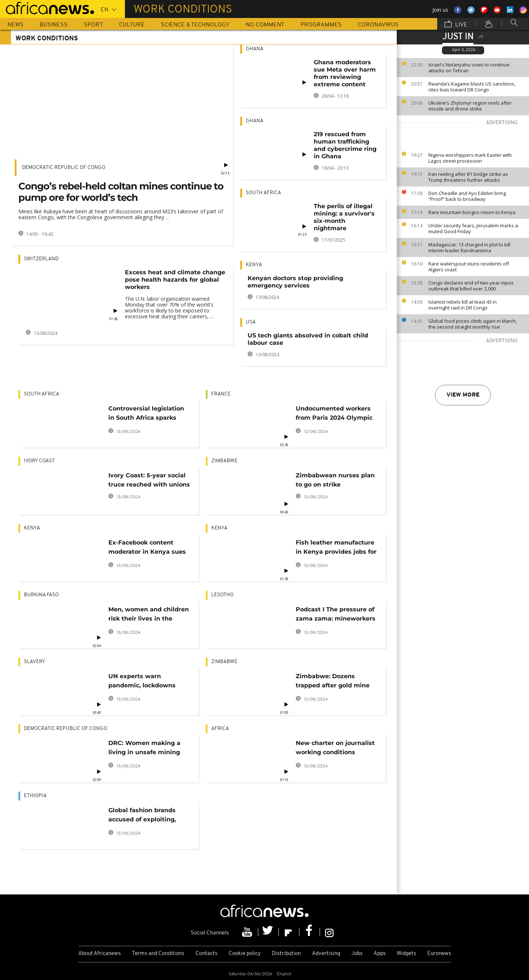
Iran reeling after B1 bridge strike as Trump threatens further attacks (468, 177)
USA (251, 322)
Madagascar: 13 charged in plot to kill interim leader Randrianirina (469, 247)
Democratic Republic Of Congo (64, 168)
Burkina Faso (41, 595)
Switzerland (41, 259)
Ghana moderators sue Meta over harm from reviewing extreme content (345, 73)
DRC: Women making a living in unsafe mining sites (144, 749)
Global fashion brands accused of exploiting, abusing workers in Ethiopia (142, 816)
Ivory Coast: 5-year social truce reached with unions (149, 480)
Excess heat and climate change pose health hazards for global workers (175, 280)
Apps (380, 954)
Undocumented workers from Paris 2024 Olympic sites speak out (334, 414)
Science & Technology (195, 25)
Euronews (439, 954)
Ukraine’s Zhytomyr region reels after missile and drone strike (470, 106)
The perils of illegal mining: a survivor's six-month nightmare (344, 217)
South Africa (263, 193)
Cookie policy (245, 954)
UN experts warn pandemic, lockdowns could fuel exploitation (143, 682)
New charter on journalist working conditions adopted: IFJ (335, 749)
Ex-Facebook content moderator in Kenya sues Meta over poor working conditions (147, 548)
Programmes (321, 25)
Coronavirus (378, 25)
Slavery (35, 662)
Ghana (255, 49)
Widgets (406, 954)
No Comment (265, 25)
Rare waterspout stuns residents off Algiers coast (469, 267)
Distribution (286, 954)
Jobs (357, 954)
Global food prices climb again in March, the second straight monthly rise (473, 324)
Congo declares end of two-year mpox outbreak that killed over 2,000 (471, 286)
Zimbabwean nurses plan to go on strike (335, 480)
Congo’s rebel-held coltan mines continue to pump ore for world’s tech (121, 192)
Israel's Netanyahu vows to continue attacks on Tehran (469, 68)
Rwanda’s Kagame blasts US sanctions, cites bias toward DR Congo (472, 87)
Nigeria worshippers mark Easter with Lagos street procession (470, 158)
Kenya (254, 265)
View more (463, 395)
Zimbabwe (224, 461)
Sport (93, 25)
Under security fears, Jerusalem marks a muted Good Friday (473, 228)
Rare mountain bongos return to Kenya (472, 212)
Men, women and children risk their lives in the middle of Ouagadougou (149, 615)
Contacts (206, 954)
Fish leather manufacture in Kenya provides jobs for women (336, 548)
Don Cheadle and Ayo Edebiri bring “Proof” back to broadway (467, 196)
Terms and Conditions (158, 954)
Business (54, 25)
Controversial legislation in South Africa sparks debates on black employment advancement (146, 414)
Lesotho (222, 595)
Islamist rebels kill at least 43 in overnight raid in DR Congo (463, 305)
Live (456, 25)
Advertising (326, 954)
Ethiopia (35, 796)
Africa (220, 729)
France (221, 394)
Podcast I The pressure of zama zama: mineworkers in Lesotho (336, 615)
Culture (132, 25)
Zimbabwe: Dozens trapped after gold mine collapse (333, 682)
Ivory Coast (39, 461)
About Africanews (100, 954)
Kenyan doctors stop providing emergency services (295, 282)
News (15, 25)
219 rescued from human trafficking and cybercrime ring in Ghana (345, 145)
